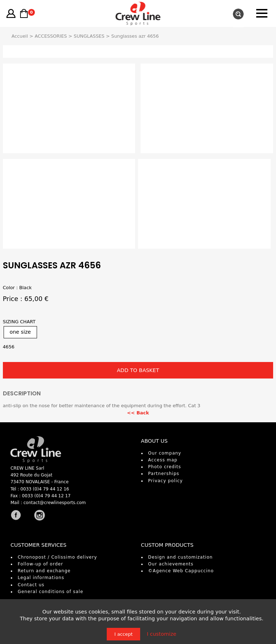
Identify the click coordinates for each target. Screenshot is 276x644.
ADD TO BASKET (138, 370)
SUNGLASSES (89, 36)
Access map (163, 460)
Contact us (31, 585)
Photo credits (165, 467)
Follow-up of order (40, 564)
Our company (165, 453)
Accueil (20, 36)
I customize (161, 634)
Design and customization (180, 557)
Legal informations (41, 578)
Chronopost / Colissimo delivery (57, 557)
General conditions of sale (50, 592)
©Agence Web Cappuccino (181, 571)
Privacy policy (165, 481)
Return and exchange (44, 571)
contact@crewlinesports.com (55, 503)
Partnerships (164, 474)
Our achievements (171, 564)
